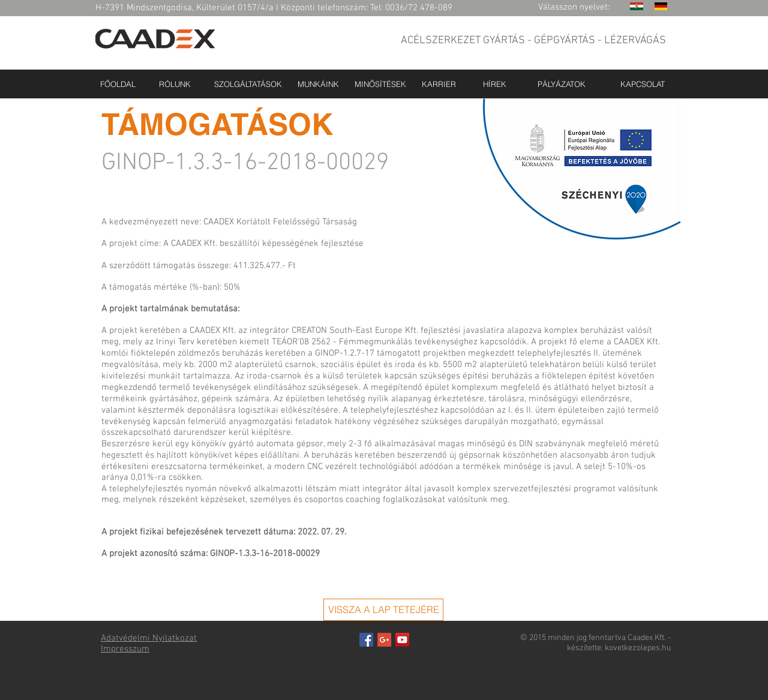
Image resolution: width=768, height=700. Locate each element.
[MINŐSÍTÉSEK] (380, 84)
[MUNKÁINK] (318, 84)
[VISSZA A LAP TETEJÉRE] (383, 610)
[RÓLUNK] (175, 84)
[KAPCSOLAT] (643, 84)
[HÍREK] (495, 84)
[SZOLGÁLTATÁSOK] (248, 84)
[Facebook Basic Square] (366, 640)
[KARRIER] (439, 84)
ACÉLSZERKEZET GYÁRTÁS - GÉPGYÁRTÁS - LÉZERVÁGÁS (533, 40)
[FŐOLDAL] (118, 84)
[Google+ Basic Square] (384, 640)
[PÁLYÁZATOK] (561, 84)
